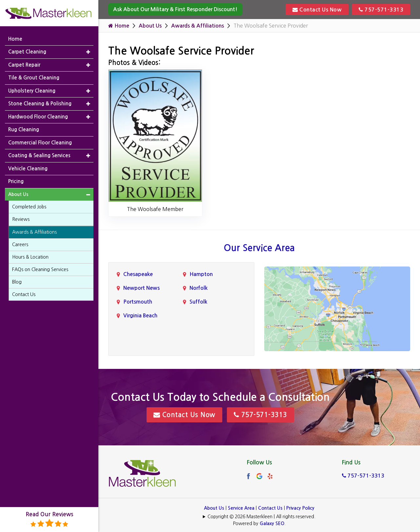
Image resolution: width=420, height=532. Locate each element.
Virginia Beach (140, 316)
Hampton (201, 274)
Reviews (21, 219)
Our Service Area (259, 248)
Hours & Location (30, 257)
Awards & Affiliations (198, 26)
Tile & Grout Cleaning (34, 78)
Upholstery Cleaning (32, 91)
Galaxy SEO (272, 523)
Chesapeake (138, 274)
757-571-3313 (381, 10)
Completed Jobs (29, 207)
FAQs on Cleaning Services (40, 269)
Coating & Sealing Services (39, 155)
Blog (17, 282)
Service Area (241, 508)
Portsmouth (138, 302)
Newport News (141, 288)
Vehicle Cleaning (28, 169)
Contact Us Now (317, 10)
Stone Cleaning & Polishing (40, 104)
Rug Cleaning (24, 129)
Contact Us (270, 508)
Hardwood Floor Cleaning (38, 117)
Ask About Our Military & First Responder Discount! (175, 9)
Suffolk (198, 302)
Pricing (16, 181)
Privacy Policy (300, 508)
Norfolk (199, 288)
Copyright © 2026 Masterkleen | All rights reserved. (261, 517)
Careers (20, 245)
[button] (88, 52)
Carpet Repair (24, 65)
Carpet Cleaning (27, 52)
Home (119, 26)
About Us (150, 26)
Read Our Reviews (49, 520)
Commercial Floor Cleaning (40, 143)
